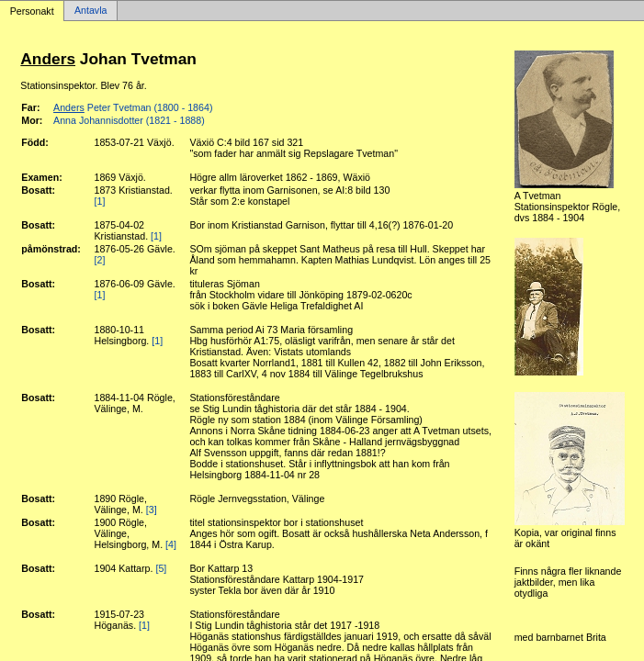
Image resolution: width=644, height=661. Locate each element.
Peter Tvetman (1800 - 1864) (133, 107)
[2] (100, 260)
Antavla (91, 11)
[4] (171, 544)
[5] (161, 568)
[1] (100, 201)
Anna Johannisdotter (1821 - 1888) (129, 120)
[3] (152, 510)
